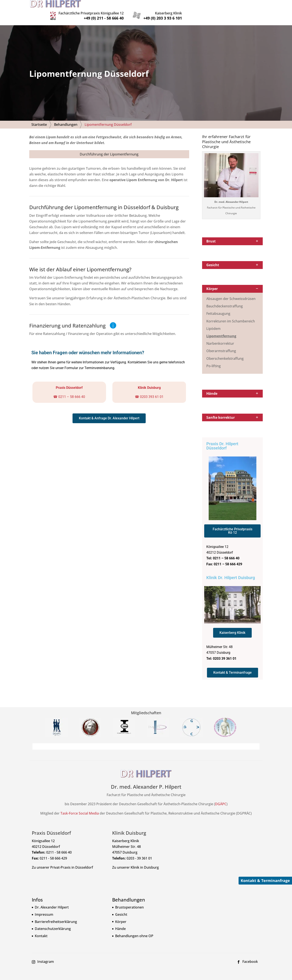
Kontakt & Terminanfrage (265, 881)
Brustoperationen (129, 901)
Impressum (44, 908)
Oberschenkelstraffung (225, 352)
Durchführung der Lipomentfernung (109, 148)
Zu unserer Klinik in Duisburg (136, 861)
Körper (121, 915)
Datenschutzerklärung (53, 922)
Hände (120, 922)
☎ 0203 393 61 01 (149, 390)
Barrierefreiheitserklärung (56, 915)
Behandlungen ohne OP (134, 930)
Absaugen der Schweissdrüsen (231, 292)
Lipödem (213, 322)
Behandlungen (66, 118)
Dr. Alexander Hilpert (52, 901)
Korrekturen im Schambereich (231, 315)
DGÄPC (221, 798)
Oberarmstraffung (221, 345)
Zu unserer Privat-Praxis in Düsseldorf (62, 861)
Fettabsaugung (218, 307)
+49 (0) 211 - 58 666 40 (174, 10)
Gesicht (121, 908)
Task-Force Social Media (80, 807)
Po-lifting (214, 360)
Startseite (39, 118)
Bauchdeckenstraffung (225, 300)
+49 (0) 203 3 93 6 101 (233, 10)
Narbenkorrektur (220, 337)
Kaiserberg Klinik (238, 5)
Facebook (250, 955)
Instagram (46, 955)
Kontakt (41, 930)
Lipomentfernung (221, 330)
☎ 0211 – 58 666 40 (69, 390)
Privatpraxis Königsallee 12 (161, 5)
